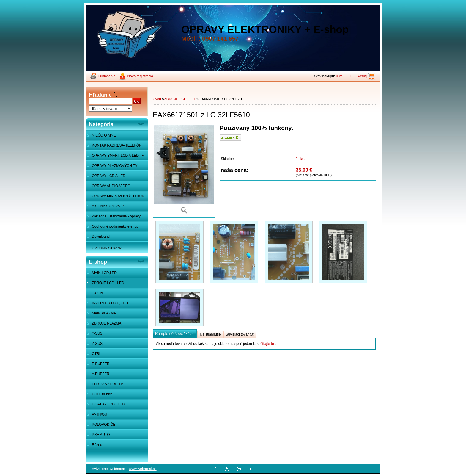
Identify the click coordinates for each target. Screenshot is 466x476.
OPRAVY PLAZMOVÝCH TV (115, 166)
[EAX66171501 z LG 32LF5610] (184, 171)
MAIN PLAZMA (104, 313)
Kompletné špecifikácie (175, 334)
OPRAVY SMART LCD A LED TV (118, 156)
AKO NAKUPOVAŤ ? (108, 206)
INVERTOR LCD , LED (110, 303)
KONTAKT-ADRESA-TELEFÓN (117, 145)
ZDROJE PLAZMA (107, 323)
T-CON (97, 293)
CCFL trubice (102, 394)
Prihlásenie (107, 76)
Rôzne (97, 445)
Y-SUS (97, 333)
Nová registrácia (140, 76)
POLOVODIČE (104, 425)
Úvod (157, 99)
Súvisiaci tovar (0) (240, 334)
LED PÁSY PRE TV (107, 384)
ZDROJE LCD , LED (108, 283)
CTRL (96, 354)
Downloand (101, 237)
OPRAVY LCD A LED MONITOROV (106, 177)
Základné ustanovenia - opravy (116, 216)
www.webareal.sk (143, 469)
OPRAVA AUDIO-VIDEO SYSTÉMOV (108, 187)
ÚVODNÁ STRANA (107, 248)
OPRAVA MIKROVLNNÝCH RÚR (118, 196)
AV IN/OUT (101, 414)
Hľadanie (100, 95)
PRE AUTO (101, 435)
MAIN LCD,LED (104, 273)
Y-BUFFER (101, 374)
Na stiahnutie (210, 334)
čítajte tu (267, 344)
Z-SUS (97, 344)
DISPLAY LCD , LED (108, 404)
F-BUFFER (101, 364)
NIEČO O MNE (104, 135)
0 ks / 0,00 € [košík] (351, 76)
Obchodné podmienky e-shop (115, 226)
